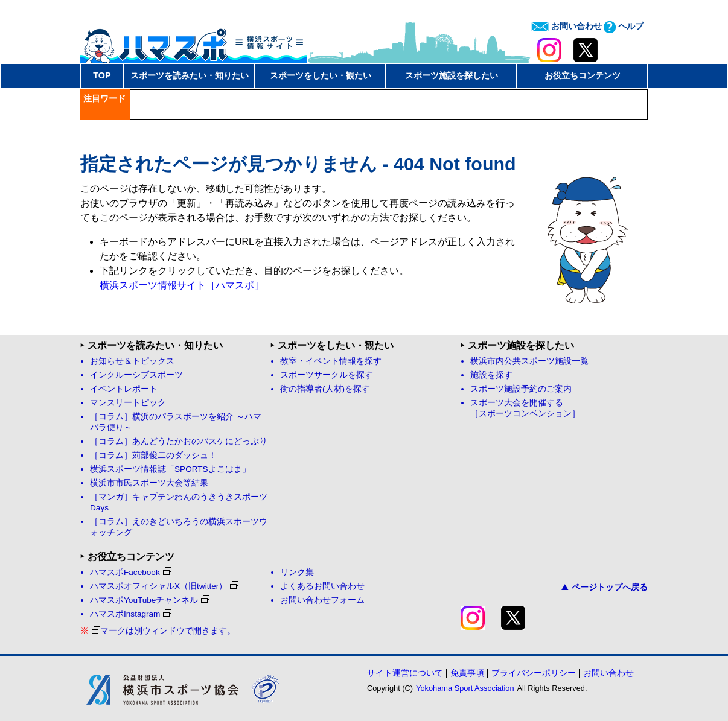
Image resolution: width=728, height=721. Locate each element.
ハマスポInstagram (131, 614)
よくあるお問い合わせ (322, 586)
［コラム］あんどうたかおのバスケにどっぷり (179, 441)
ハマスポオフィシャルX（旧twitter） (164, 586)
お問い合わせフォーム (322, 600)
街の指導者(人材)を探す (325, 389)
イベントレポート (124, 389)
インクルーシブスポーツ (136, 375)
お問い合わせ (567, 26)
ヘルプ (624, 26)
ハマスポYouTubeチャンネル (150, 600)
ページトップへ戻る (605, 587)
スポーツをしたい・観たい (321, 75)
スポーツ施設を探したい (452, 75)
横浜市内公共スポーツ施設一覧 (529, 361)
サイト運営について (405, 673)
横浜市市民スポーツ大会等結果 (149, 483)
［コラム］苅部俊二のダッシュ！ (153, 455)
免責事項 (467, 673)
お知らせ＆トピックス (132, 361)
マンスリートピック (128, 403)
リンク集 (297, 572)
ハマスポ (194, 42)
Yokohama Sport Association (465, 688)
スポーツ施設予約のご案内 (521, 389)
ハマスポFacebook (131, 572)
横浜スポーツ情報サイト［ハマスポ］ (182, 285)
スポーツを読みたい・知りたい (190, 75)
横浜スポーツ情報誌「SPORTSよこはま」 (170, 469)
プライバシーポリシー (534, 673)
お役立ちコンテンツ (583, 75)
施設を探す (491, 375)
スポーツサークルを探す (327, 375)
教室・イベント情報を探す (331, 361)
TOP (102, 75)
